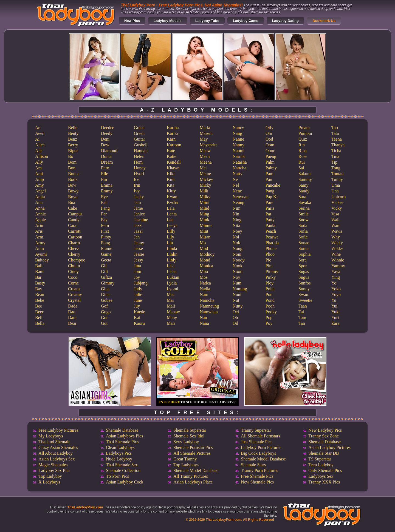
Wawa (337, 231)
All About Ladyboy (55, 453)
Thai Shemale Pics (122, 442)
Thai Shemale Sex (122, 465)
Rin (302, 145)
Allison (42, 156)
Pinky (271, 277)
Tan (302, 323)
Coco (73, 277)
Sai (301, 168)
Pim (269, 266)
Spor (303, 266)
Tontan (337, 174)
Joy (137, 277)
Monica (206, 266)
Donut (106, 156)
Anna (40, 208)
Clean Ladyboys (120, 447)
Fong (105, 243)
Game (106, 254)
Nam (204, 295)
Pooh (270, 306)
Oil (235, 323)
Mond (205, 260)
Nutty (238, 306)
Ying (336, 277)
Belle (73, 128)
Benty (73, 133)
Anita (40, 197)
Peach (271, 231)
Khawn (173, 168)
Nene (237, 191)
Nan (203, 318)
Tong (336, 168)
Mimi (205, 202)
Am (38, 168)
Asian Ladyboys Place (193, 482)
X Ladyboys (49, 482)
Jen (137, 237)
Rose (303, 156)
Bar (38, 277)
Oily (269, 128)
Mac (171, 295)
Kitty (171, 191)
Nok (236, 243)
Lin (170, 243)
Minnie (206, 225)
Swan (303, 295)
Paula (270, 225)
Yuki (335, 312)
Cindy (73, 271)
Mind (204, 208)
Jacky (139, 197)
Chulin (74, 266)
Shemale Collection (123, 470)
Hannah (141, 151)
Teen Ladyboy (321, 465)
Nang (237, 133)
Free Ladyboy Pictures (58, 430)
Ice (137, 179)
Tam (302, 318)
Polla (270, 289)
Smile (304, 214)
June (138, 300)
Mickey (206, 179)
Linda (172, 248)
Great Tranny (185, 459)
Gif (104, 266)
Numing (240, 289)
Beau (40, 295)
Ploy (270, 283)
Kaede (139, 312)
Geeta (106, 260)
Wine (336, 254)
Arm (39, 237)
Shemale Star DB (324, 453)
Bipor (73, 151)
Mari (171, 323)
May (204, 139)
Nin (236, 214)
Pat (268, 214)
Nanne (238, 139)
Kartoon (174, 145)
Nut (236, 300)
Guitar (139, 139)
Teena (337, 139)
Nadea (205, 283)
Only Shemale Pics (325, 470)
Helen (139, 156)
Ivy (137, 191)
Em (104, 179)
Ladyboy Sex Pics (54, 470)
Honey (140, 168)
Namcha (207, 300)
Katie (172, 156)
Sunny (304, 289)
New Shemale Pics (257, 482)
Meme (205, 174)
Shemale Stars (253, 465)
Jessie (139, 254)
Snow (303, 220)
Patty (270, 220)
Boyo (73, 197)
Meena (206, 162)
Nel (236, 185)
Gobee (107, 300)
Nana (204, 323)
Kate (171, 151)
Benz (73, 139)
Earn (105, 168)
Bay (39, 289)
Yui (334, 306)
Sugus (304, 277)
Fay (104, 220)
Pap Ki (272, 197)
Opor (270, 151)
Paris (270, 208)
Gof (104, 306)
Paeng (271, 156)
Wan (335, 225)
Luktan (173, 277)
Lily (170, 237)
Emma (107, 185)
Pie (268, 260)
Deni (105, 139)
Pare (269, 202)
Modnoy (207, 254)
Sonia (303, 248)
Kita (171, 185)
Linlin (172, 254)
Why (336, 237)
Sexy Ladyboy (186, 442)
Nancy (238, 128)
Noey (237, 231)
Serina (304, 208)
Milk (204, 191)
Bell (39, 318)
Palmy (271, 168)
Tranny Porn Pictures (259, 470)
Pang (270, 191)
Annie (40, 214)
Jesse (138, 248)
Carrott (74, 231)
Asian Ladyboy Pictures (329, 447)
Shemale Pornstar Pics (193, 447)
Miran (205, 237)
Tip (334, 162)
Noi (236, 237)
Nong (238, 248)
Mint (204, 231)
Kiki (171, 174)
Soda (303, 225)
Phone (271, 248)
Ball (39, 266)
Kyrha (172, 202)
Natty (238, 174)
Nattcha (239, 168)
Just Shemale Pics (257, 442)
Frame (107, 248)
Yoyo (336, 295)
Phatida (272, 243)
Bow (72, 185)
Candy (74, 220)
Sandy (304, 191)
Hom (138, 162)
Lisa (171, 266)
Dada (73, 306)
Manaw (173, 312)
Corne (73, 283)
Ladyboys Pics (119, 453)
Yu (334, 300)
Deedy (107, 133)
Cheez (74, 248)
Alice (40, 145)
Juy (137, 306)
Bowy (73, 191)
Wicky (337, 243)
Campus (75, 214)
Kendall (174, 162)
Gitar (105, 295)
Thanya (338, 145)
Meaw (205, 151)
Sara (302, 197)
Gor (104, 318)
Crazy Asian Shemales (58, 447)
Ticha (336, 151)
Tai (301, 312)
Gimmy (108, 283)
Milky (205, 197)
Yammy (338, 266)
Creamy (75, 295)
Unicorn (338, 197)
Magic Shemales (53, 465)
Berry (73, 145)
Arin (39, 225)
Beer (39, 312)
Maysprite (209, 145)
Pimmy (272, 271)
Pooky (271, 312)
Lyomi (173, 289)
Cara (72, 225)
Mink (204, 220)
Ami (39, 174)
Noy (236, 277)
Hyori (139, 174)
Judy (138, 289)
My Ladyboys (51, 436)
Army (40, 243)
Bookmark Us (324, 21)
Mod (204, 248)
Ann (39, 202)
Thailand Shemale (54, 442)
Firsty (106, 237)
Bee (39, 306)
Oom (270, 145)
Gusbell (141, 145)
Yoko (336, 289)
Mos (204, 277)
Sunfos (304, 283)
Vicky (337, 208)
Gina (105, 289)
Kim (171, 179)
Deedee (108, 128)
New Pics (132, 21)
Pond (270, 300)
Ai (37, 139)
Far (104, 214)
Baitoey (42, 260)
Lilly (171, 231)
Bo (71, 156)
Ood (269, 139)
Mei (203, 168)
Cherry (74, 254)
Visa (335, 214)
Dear (72, 323)
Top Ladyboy (50, 476)
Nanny (239, 145)
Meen (205, 156)
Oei (236, 312)
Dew (105, 145)
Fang (105, 208)
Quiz (303, 139)
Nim (236, 208)
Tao (335, 128)
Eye (104, 197)
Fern (105, 225)
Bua (72, 202)
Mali (171, 306)
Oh (235, 318)
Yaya (336, 271)
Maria (205, 128)
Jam (137, 202)
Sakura (304, 174)
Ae (38, 128)
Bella (40, 323)
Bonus (74, 174)
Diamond (109, 151)
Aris (39, 231)
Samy (303, 185)
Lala (171, 208)
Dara (72, 318)
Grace (139, 128)
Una (335, 191)
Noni (237, 254)
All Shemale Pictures (192, 453)
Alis (39, 151)
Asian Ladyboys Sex (57, 459)
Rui (302, 162)
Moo (204, 271)
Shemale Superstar (190, 430)
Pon (269, 295)
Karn (171, 139)
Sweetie (305, 300)
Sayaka (305, 202)
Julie (138, 295)
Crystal (74, 300)
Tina (335, 156)
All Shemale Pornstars (260, 436)
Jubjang (141, 283)
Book (73, 179)
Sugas (304, 271)
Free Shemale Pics (257, 476)
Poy (269, 323)
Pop (269, 318)
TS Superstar (320, 459)
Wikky (337, 248)
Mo (203, 243)
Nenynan (241, 197)
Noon (238, 271)
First (105, 231)
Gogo (106, 312)
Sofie (303, 237)
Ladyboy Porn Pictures (261, 447)
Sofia (303, 231)
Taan (303, 306)
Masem (206, 133)
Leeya (172, 225)
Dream (107, 162)
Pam (269, 174)
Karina (173, 128)
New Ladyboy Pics (325, 430)
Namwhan (209, 312)
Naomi (239, 151)
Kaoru (139, 323)
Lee (170, 220)
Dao (72, 312)
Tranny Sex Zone (324, 436)
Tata (335, 133)
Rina (303, 151)
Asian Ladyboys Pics (124, 436)
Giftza (106, 277)
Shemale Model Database (196, 470)
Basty (40, 283)
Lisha (172, 271)
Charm (74, 243)
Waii (335, 220)
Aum (39, 248)
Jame (138, 208)
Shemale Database (122, 430)
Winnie (338, 260)
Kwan (172, 197)
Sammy (305, 179)
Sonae (304, 243)
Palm (270, 162)
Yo (334, 283)
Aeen (40, 133)
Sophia (304, 254)
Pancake (273, 185)
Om (269, 133)
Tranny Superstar (256, 430)
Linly (172, 260)
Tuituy (337, 179)
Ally (39, 162)
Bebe (40, 300)
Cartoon (75, 237)
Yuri (335, 318)
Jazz (138, 225)
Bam (39, 271)
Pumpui (305, 133)
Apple (40, 220)
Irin (137, 185)
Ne (235, 179)
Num (237, 283)
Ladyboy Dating (286, 21)
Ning (237, 220)
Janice (139, 214)
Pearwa (272, 237)
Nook (238, 266)
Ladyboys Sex (321, 476)
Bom (72, 162)
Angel (40, 191)
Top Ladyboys (186, 465)
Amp (39, 179)
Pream (304, 128)
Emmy (107, 191)
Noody (239, 260)
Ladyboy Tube (207, 21)
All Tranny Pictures (191, 476)
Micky (205, 185)
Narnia (239, 156)
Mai (170, 300)
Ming (204, 214)
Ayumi (41, 254)
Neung (239, 202)
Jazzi (138, 231)
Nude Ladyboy (119, 459)
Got (104, 323)
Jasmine (141, 220)
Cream (74, 289)
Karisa (173, 133)
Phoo (270, 254)
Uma (336, 185)
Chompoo (77, 260)
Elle (105, 174)
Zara (335, 323)
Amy (39, 185)
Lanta (172, 214)
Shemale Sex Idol (189, 436)
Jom (138, 271)
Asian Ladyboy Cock (125, 482)
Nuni (237, 295)
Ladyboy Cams (246, 21)
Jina (137, 266)
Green (139, 133)
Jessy (139, 260)
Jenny (139, 243)
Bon (72, 168)
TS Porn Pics (117, 476)
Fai (104, 202)
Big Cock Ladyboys (258, 453)
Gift (105, 271)
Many (172, 318)
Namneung (209, 306)
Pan (269, 179)
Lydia (172, 283)
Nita (236, 225)
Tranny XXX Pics (324, 482)
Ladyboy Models (168, 21)
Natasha (240, 162)
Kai (137, 318)
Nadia (205, 289)
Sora (302, 260)
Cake (73, 208)
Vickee (337, 202)
